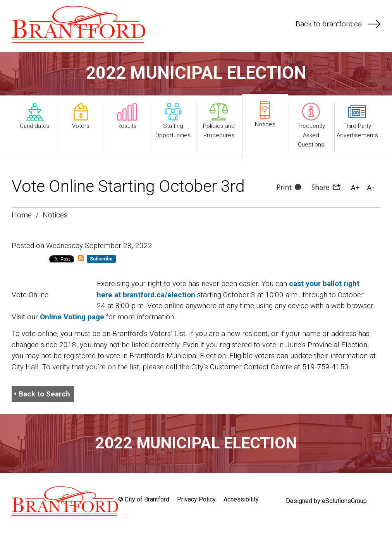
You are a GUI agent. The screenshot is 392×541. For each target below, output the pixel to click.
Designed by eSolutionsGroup (326, 501)
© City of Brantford (144, 499)
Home (22, 215)
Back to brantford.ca (338, 24)
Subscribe (101, 259)
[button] (355, 187)
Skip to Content (0, 0)
